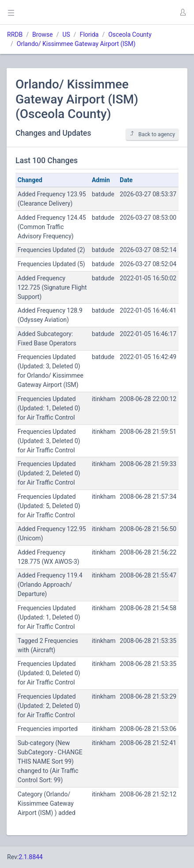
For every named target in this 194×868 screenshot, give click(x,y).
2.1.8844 (31, 857)
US (66, 34)
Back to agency (152, 134)
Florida (89, 34)
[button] (183, 12)
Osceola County (130, 34)
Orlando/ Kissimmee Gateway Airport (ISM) (76, 44)
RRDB (15, 34)
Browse (42, 34)
